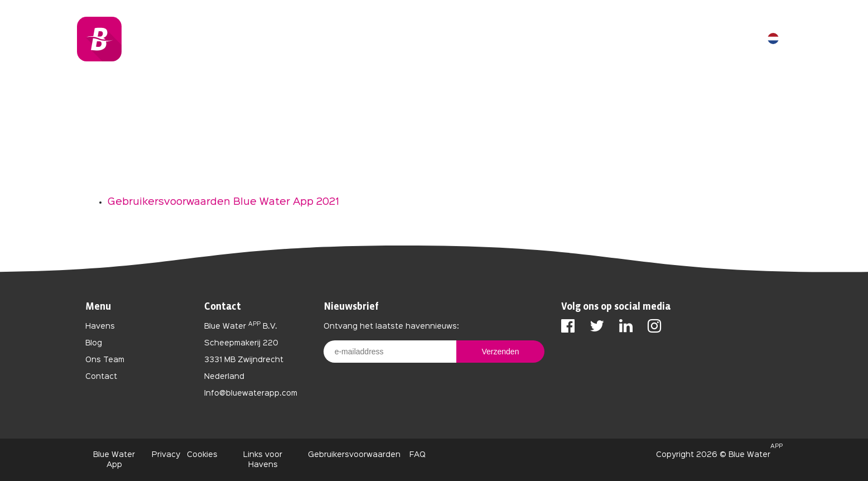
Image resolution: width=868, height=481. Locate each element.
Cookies (202, 455)
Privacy (166, 455)
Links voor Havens (263, 460)
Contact (101, 377)
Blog (94, 343)
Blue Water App (114, 460)
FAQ (416, 455)
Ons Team (105, 360)
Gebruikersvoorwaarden (354, 455)
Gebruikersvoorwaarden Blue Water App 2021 (223, 202)
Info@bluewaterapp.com (251, 393)
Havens (100, 326)
